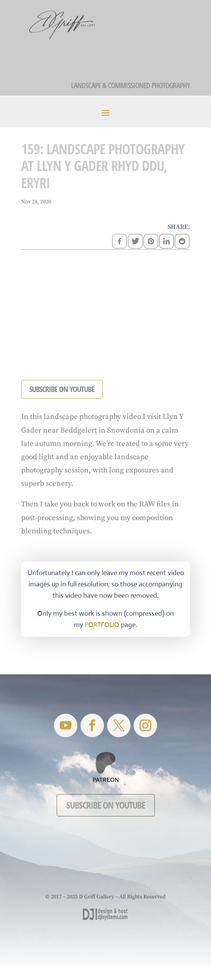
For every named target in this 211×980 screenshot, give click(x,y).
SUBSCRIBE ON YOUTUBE (62, 389)
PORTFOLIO (102, 625)
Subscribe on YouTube (106, 805)
